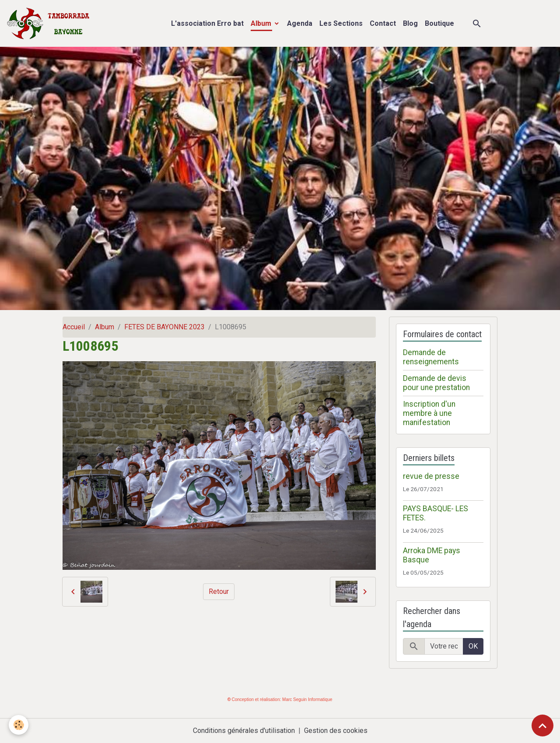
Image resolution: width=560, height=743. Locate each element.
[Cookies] (19, 725)
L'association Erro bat (207, 23)
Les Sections (341, 23)
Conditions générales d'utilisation (244, 731)
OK (473, 646)
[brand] (50, 23)
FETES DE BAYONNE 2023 (164, 327)
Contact (383, 23)
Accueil (74, 327)
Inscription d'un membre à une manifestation (429, 413)
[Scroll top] (542, 726)
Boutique (439, 23)
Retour (219, 591)
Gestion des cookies (336, 731)
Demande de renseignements (431, 357)
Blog (410, 23)
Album (262, 23)
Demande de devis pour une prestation (436, 383)
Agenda (300, 23)
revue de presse (431, 476)
